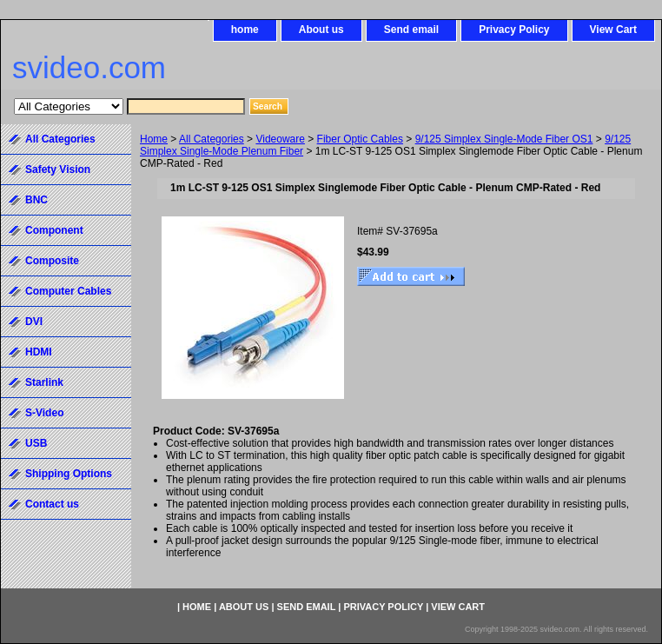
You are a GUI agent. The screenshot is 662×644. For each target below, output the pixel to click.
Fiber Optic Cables (360, 139)
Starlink (44, 382)
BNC (36, 200)
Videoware (280, 139)
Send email (411, 30)
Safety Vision (58, 169)
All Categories (212, 139)
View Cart (613, 30)
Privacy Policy (514, 30)
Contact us (52, 504)
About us (321, 30)
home (245, 30)
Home (154, 139)
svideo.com (89, 67)
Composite (52, 261)
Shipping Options (69, 474)
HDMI (39, 352)
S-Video (44, 413)
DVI (34, 322)
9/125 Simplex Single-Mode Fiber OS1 (504, 139)
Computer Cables (68, 291)
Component (54, 230)
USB (36, 443)
